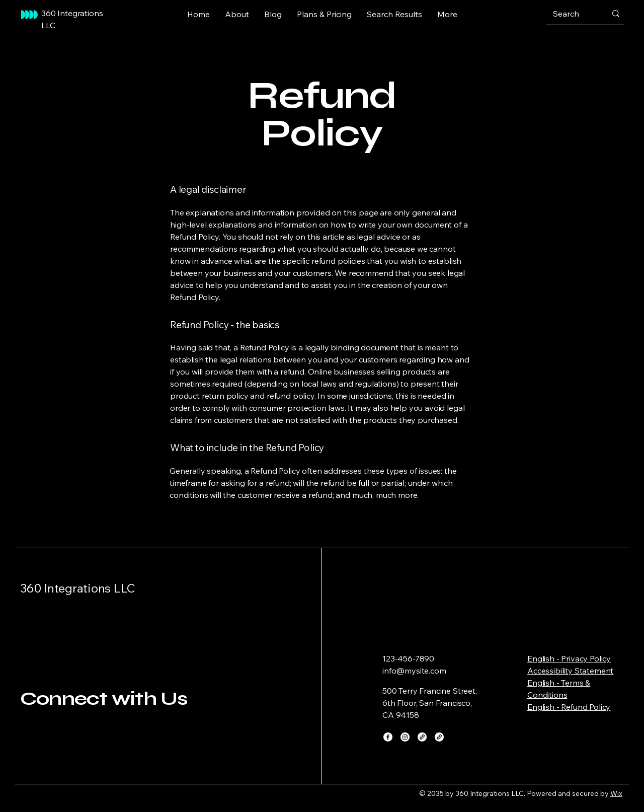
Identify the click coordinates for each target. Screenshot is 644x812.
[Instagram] (405, 737)
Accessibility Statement (570, 671)
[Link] (422, 737)
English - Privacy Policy (569, 658)
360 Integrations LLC (78, 588)
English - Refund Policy (569, 707)
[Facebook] (388, 737)
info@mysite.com (414, 671)
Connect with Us (104, 698)
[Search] (572, 14)
